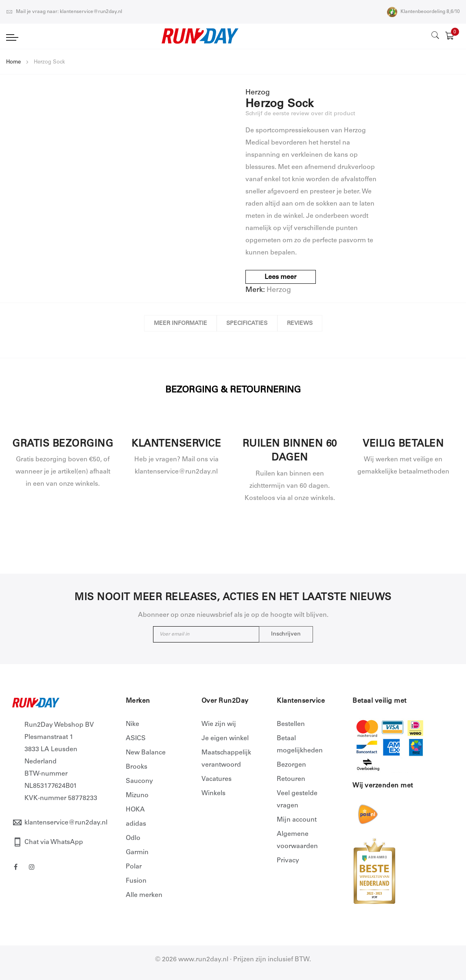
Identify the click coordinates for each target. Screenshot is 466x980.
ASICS (136, 739)
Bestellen (291, 724)
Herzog (279, 290)
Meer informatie (179, 324)
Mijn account (297, 820)
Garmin (137, 853)
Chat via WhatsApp (54, 842)
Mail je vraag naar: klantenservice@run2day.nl (64, 12)
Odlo (133, 838)
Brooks (137, 767)
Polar (134, 867)
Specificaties (247, 324)
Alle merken (144, 895)
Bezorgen (291, 765)
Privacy (288, 861)
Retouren (291, 779)
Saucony (139, 781)
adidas (136, 824)
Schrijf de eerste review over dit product (300, 114)
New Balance (146, 753)
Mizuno (137, 796)
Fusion (136, 881)
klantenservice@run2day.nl (66, 823)
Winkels (213, 794)
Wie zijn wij (219, 724)
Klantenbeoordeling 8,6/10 (423, 12)
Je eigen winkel (225, 739)
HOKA (135, 810)
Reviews (301, 324)
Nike (132, 724)
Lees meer (281, 277)
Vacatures (217, 779)
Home (13, 62)
